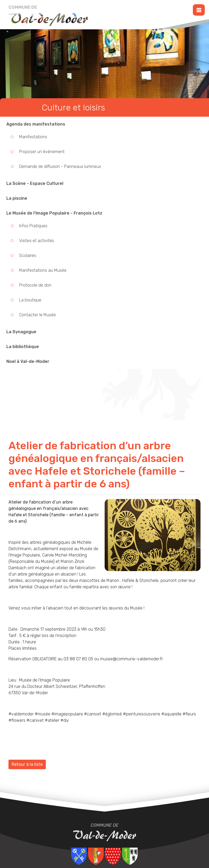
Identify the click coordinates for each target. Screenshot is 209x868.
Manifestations (33, 137)
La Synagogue (21, 332)
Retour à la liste (27, 764)
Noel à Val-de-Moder (28, 361)
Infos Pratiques (33, 226)
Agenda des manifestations (36, 124)
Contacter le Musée (37, 315)
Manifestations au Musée (43, 270)
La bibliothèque (23, 347)
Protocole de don (35, 285)
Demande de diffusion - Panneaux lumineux (60, 166)
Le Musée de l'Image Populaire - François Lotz (54, 213)
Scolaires (28, 255)
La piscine (17, 198)
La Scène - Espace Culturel (35, 183)
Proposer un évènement (42, 152)
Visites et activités (37, 241)
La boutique (30, 300)
